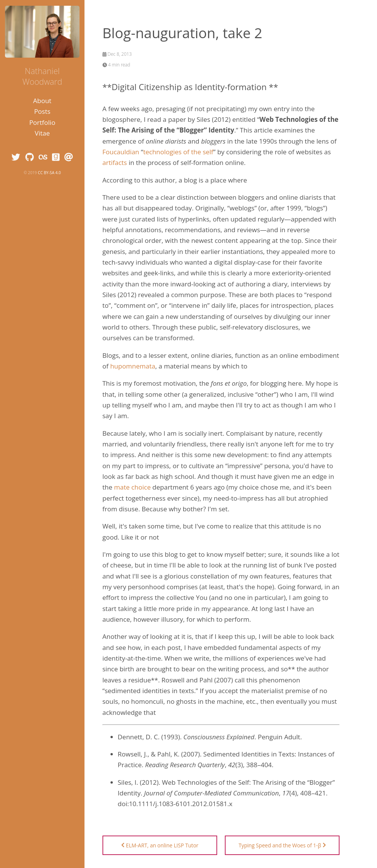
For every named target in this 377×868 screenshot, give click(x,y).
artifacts (115, 162)
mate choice (132, 487)
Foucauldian (121, 152)
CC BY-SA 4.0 (49, 173)
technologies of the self (178, 152)
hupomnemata (133, 366)
